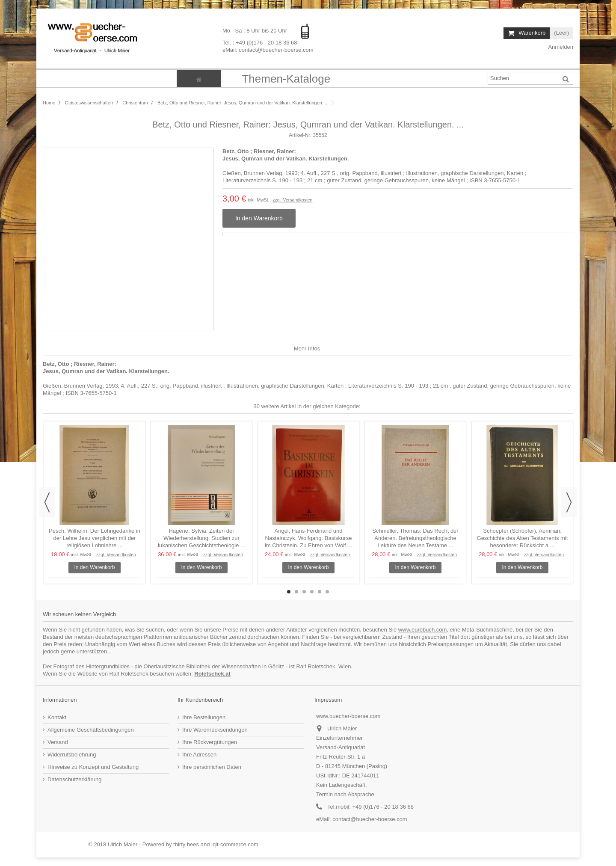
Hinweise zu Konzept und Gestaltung (93, 767)
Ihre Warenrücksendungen (215, 730)
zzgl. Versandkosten (292, 200)
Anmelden (560, 47)
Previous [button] (47, 502)
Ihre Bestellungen (204, 717)
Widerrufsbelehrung (72, 755)
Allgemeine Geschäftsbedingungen (91, 730)
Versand (58, 742)
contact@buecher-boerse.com (370, 819)
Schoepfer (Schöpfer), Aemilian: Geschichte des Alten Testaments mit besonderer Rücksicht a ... (523, 538)
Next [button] (569, 502)
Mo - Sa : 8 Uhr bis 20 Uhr (256, 31)
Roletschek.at (212, 674)
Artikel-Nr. (300, 135)
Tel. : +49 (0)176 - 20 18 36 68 (260, 42)
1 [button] (289, 592)
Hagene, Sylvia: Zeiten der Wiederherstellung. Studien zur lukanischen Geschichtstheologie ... (201, 538)
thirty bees (186, 844)
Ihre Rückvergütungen (210, 742)
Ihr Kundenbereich (200, 700)
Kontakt (57, 717)
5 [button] (320, 592)
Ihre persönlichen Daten (212, 767)
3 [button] (304, 592)
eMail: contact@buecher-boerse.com (268, 49)
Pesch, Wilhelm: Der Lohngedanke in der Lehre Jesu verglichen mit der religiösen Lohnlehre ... (95, 538)
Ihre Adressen (199, 755)
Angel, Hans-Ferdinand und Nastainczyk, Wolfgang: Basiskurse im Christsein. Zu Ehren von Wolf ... (308, 538)
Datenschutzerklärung (74, 779)
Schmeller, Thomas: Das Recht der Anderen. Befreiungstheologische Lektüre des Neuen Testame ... (415, 538)
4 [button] (312, 592)
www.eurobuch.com (422, 630)
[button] (286, 78)
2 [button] (296, 592)
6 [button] (327, 592)
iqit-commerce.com (235, 844)
